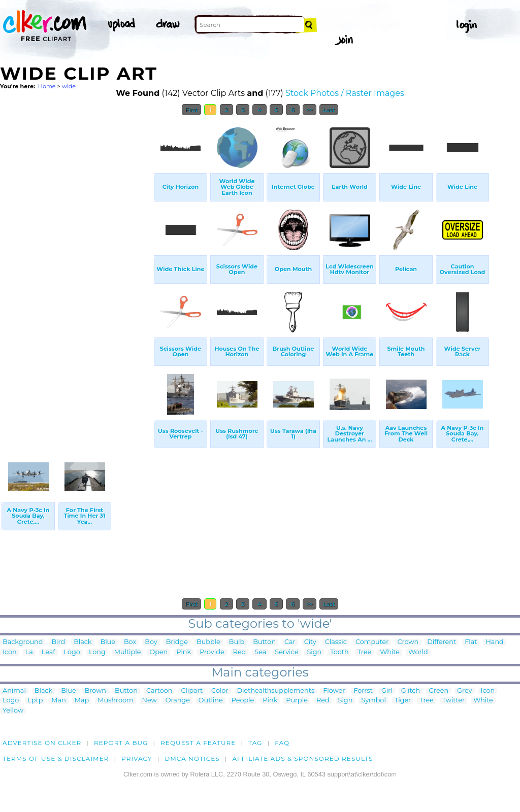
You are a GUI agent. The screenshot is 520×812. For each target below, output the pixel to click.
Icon (10, 652)
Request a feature (198, 743)
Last (329, 110)
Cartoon (159, 691)
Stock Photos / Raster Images (345, 93)
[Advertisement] (76, 273)
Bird (58, 642)
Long (97, 652)
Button (264, 642)
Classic (336, 642)
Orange (178, 701)
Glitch (411, 691)
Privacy (137, 758)
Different (442, 642)
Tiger (403, 701)
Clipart (192, 691)
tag (255, 743)
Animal (14, 691)
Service (286, 652)
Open (158, 652)
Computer (372, 642)
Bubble (208, 642)
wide (69, 86)
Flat (471, 642)
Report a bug (121, 743)
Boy (151, 642)
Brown (95, 691)
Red (240, 652)
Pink (184, 652)
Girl (387, 691)
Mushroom (115, 701)
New (150, 701)
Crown (408, 642)
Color (220, 691)
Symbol (373, 701)
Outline (211, 701)
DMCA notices (192, 758)
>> (310, 110)
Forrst (363, 691)
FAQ (282, 743)
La (29, 652)
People (243, 701)
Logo (72, 652)
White (390, 652)
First (192, 110)
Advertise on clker (42, 743)
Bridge (177, 642)
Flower (334, 691)
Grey (464, 691)
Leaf (48, 652)
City (310, 642)
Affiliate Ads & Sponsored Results (302, 758)
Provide (212, 652)
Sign (314, 652)
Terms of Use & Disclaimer (56, 758)
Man (58, 701)
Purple (297, 701)
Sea (260, 652)
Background (23, 642)
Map (82, 701)
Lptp (35, 701)
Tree (365, 652)
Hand (494, 642)
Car (290, 642)
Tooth (339, 652)
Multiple (128, 652)
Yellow (13, 711)
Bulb (237, 642)
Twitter (453, 701)
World (418, 652)
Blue (108, 642)
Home (47, 86)
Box (130, 642)
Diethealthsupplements (276, 691)
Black (83, 642)
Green (438, 691)
